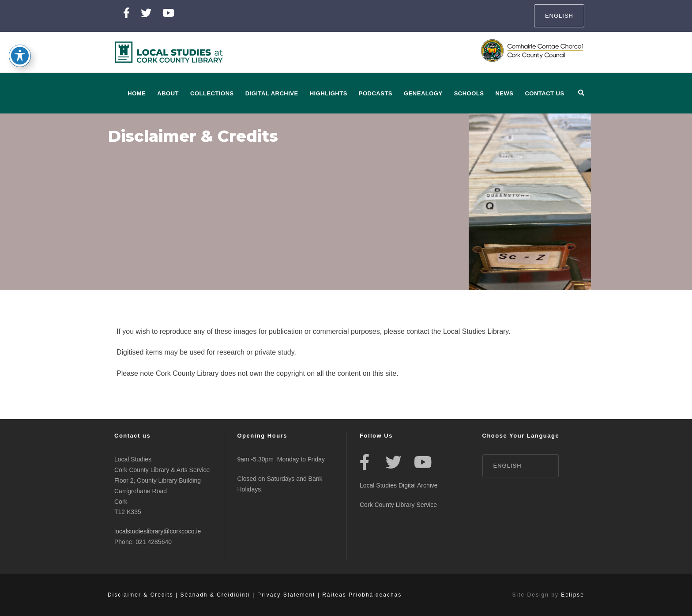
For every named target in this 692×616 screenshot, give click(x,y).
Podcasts (376, 93)
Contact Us (544, 93)
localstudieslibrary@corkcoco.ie (158, 531)
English (559, 16)
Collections (212, 93)
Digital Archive (272, 93)
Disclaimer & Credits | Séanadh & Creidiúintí (179, 595)
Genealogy (423, 93)
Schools (469, 93)
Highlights (329, 93)
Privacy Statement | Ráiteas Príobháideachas (329, 595)
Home (137, 93)
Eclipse (573, 595)
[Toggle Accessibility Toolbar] (20, 45)
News (504, 93)
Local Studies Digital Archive (399, 485)
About (168, 93)
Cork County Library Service (399, 505)
